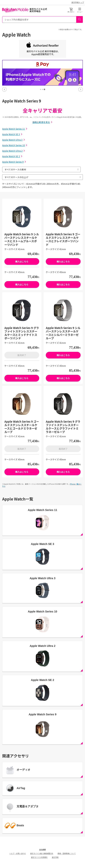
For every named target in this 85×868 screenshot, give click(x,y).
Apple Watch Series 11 (15, 129)
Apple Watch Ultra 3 (14, 140)
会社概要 (42, 850)
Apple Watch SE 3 (12, 134)
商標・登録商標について (67, 853)
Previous (4, 89)
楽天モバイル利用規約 (39, 857)
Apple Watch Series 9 (14, 162)
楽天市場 (55, 857)
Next (81, 89)
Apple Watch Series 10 (15, 145)
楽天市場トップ (78, 2)
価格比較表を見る (42, 122)
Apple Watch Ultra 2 (14, 151)
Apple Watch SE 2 (12, 156)
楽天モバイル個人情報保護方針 (42, 853)
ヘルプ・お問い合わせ (18, 853)
